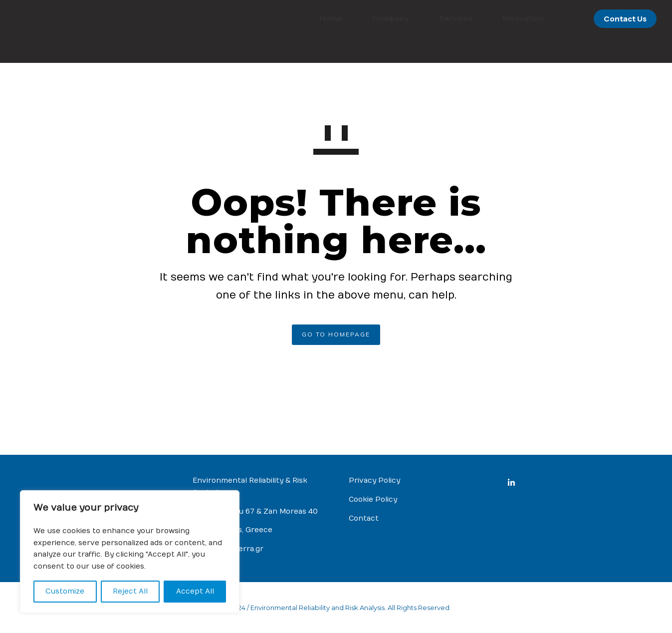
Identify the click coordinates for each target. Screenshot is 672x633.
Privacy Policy (374, 480)
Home (310, 18)
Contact (364, 518)
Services (435, 18)
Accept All (195, 591)
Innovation (502, 18)
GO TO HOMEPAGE (336, 334)
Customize (65, 591)
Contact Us (604, 19)
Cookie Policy (373, 499)
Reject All (130, 591)
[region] (130, 552)
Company (370, 18)
